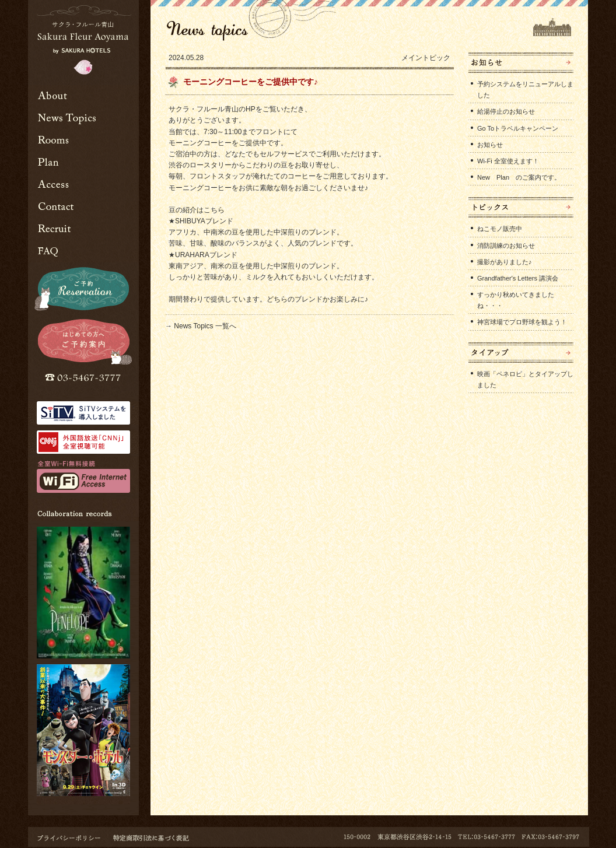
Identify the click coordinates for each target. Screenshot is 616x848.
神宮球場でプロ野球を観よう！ (522, 322)
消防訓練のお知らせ (506, 246)
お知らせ (490, 145)
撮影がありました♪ (505, 262)
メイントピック (426, 58)
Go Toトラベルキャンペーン (518, 128)
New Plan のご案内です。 (519, 177)
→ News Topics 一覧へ (201, 326)
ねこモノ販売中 (500, 229)
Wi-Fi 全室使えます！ (508, 161)
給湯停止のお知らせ (506, 111)
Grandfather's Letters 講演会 (518, 278)
